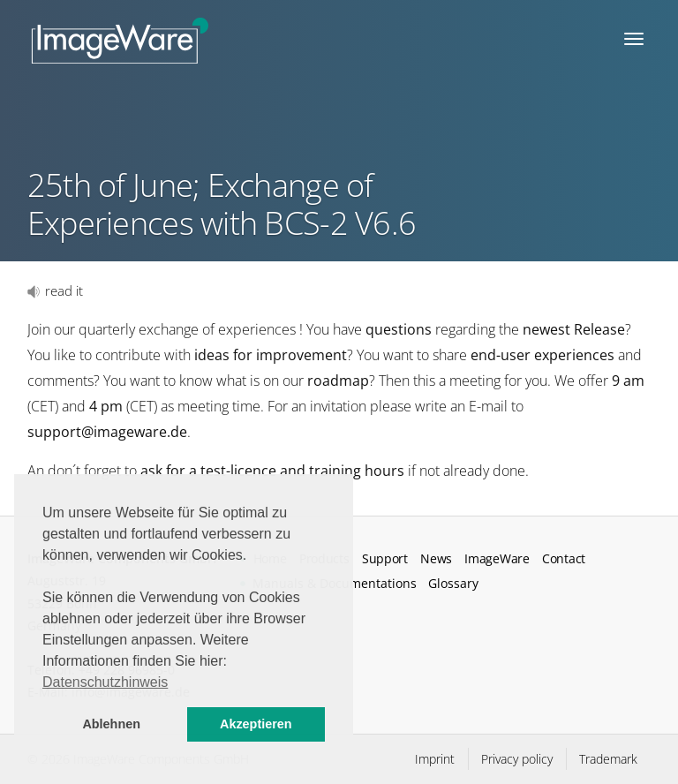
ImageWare (497, 559)
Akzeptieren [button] (256, 724)
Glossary (453, 583)
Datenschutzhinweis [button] (105, 682)
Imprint (435, 759)
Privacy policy (517, 759)
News (436, 559)
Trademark (608, 759)
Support (385, 559)
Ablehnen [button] (111, 724)
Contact (564, 559)
